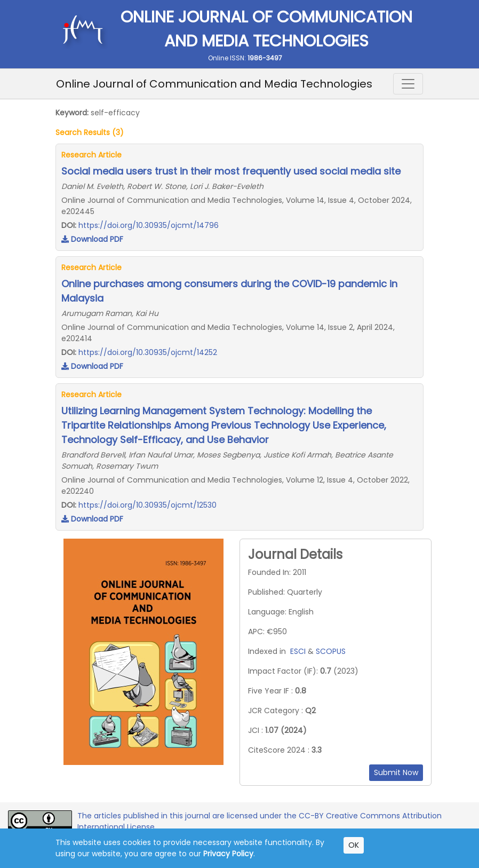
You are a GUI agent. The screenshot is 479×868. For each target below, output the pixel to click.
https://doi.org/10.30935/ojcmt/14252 (148, 352)
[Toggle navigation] (408, 84)
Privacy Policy (228, 854)
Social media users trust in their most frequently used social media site (231, 171)
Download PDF (92, 239)
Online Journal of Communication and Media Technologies (214, 84)
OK (354, 845)
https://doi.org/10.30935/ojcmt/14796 (149, 225)
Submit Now (396, 772)
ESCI (298, 651)
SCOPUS (331, 651)
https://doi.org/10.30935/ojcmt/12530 (147, 505)
